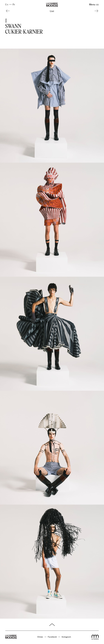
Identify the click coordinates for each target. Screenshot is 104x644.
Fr (14, 4)
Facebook (52, 637)
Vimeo (40, 637)
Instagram (66, 637)
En (7, 4)
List (52, 11)
